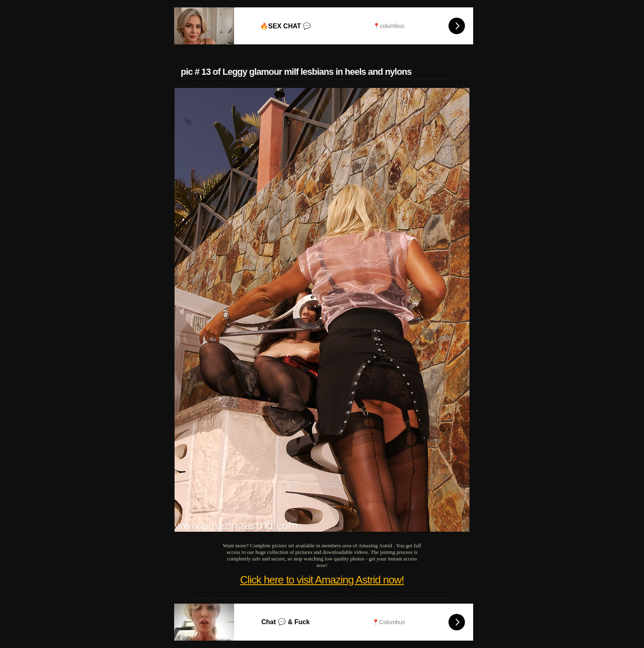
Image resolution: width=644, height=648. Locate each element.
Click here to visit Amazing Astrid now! (322, 580)
